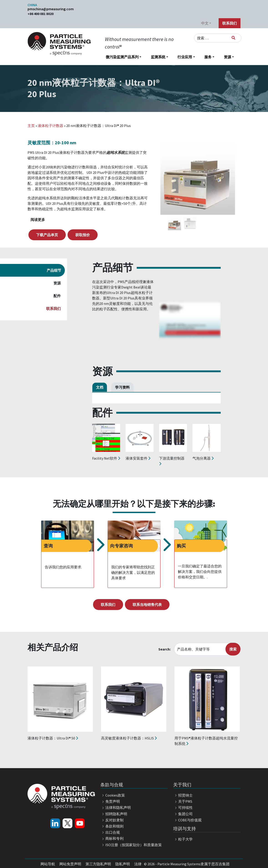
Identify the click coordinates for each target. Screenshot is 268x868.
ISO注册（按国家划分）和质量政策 (131, 845)
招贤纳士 (183, 795)
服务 (208, 57)
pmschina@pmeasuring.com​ (51, 9)
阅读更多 (38, 220)
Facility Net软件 (106, 458)
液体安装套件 (138, 458)
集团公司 (183, 814)
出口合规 (110, 832)
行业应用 (185, 57)
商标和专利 (112, 838)
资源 (228, 57)
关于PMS (183, 801)
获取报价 (83, 235)
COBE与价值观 (187, 820)
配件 (57, 296)
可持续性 (183, 807)
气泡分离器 (203, 458)
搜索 (233, 649)
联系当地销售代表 (147, 605)
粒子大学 (183, 839)
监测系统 (158, 57)
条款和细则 (112, 826)
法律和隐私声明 (116, 807)
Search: (164, 649)
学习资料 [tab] (122, 387)
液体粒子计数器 (51, 126)
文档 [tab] (100, 387)
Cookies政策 (113, 795)
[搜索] (233, 38)
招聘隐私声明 (114, 814)
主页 (31, 126)
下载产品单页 (47, 235)
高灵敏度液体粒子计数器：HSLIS (129, 738)
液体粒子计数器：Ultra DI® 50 (53, 738)
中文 (205, 23)
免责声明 (110, 801)
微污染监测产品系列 (122, 57)
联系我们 (230, 23)
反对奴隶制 (112, 820)
